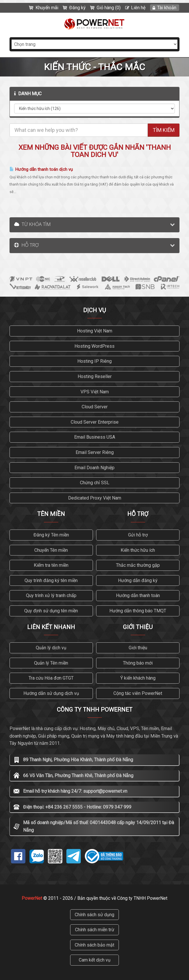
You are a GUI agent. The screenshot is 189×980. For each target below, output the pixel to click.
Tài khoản (167, 8)
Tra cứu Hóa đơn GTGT (51, 678)
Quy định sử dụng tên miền (51, 611)
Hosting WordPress (95, 346)
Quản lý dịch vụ (51, 648)
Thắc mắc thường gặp (138, 565)
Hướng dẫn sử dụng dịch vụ (51, 693)
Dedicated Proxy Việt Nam (95, 498)
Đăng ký (77, 8)
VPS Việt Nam (95, 392)
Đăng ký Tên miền (51, 535)
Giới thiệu (138, 648)
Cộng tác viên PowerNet (138, 693)
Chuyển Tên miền (51, 550)
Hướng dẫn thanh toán (138, 595)
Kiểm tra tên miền (51, 565)
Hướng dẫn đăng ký (138, 580)
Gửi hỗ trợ (138, 535)
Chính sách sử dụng (95, 915)
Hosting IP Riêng (95, 361)
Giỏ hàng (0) (109, 8)
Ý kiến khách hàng (138, 678)
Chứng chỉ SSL (95, 483)
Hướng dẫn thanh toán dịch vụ (41, 169)
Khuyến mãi (47, 8)
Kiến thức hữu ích (138, 550)
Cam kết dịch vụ (95, 960)
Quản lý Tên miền (51, 663)
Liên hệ (138, 8)
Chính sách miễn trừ (95, 930)
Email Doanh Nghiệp (95, 468)
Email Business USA (95, 437)
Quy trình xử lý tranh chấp (51, 595)
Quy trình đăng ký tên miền (51, 580)
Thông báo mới (138, 663)
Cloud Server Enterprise (95, 422)
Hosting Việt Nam (95, 331)
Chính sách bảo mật (95, 945)
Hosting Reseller (95, 376)
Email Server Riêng (95, 452)
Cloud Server (95, 407)
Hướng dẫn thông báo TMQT (138, 611)
